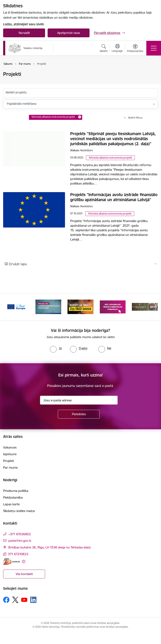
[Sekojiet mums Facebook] (6, 600)
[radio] (56, 348)
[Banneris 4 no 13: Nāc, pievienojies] (113, 307)
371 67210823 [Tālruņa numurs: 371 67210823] (18, 554)
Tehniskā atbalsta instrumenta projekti (110, 158)
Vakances (10, 447)
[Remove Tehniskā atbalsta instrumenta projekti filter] (80, 117)
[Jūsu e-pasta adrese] (79, 400)
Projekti (8, 461)
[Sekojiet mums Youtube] (24, 600)
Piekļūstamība (13, 497)
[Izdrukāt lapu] (80, 264)
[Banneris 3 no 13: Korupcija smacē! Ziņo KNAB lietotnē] (80, 307)
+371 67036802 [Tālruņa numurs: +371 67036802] (20, 534)
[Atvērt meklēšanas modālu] (104, 49)
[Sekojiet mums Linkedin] (33, 600)
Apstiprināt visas (69, 33)
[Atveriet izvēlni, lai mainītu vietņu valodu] (117, 49)
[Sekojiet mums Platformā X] (15, 600)
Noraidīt (24, 33)
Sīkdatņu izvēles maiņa (19, 511)
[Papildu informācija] (24, 562)
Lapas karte (11, 504)
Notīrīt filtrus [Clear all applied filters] (135, 118)
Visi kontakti (24, 574)
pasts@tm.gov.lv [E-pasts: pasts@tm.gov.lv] (20, 541)
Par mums (10, 467)
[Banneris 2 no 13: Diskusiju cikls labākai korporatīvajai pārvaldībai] (48, 307)
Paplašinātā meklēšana (22, 104)
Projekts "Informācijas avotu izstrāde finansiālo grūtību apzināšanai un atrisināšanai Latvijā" (114, 197)
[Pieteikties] (79, 414)
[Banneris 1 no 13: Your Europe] (16, 307)
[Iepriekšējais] (8, 307)
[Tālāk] (153, 307)
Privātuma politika (16, 491)
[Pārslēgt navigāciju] (154, 48)
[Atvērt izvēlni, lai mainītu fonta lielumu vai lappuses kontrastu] (135, 49)
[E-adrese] (12, 562)
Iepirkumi (10, 454)
